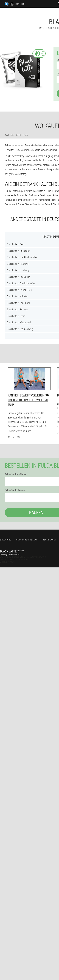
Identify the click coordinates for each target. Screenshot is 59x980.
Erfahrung (6, 540)
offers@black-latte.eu (10, 554)
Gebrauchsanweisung (27, 540)
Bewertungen (49, 540)
